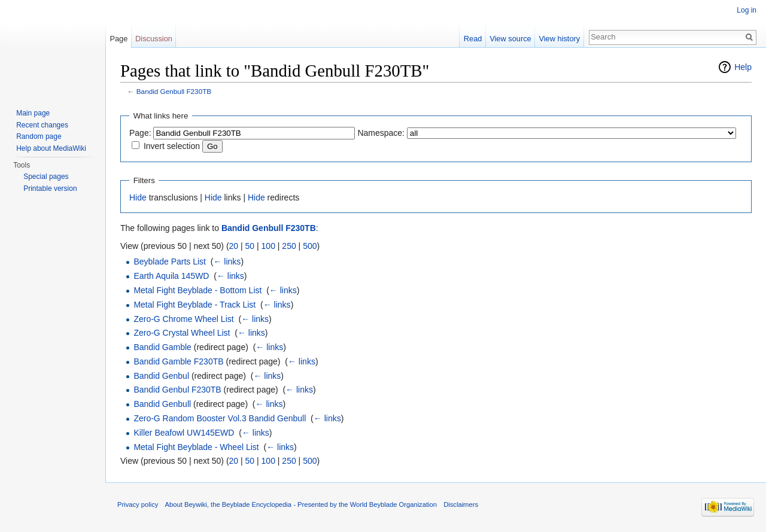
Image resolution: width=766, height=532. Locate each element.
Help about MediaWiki (51, 148)
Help (743, 67)
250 (289, 246)
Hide (138, 197)
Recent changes (42, 125)
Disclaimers (461, 504)
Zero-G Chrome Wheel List (183, 319)
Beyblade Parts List (170, 262)
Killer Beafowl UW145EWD (184, 433)
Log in (747, 10)
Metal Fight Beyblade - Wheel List (196, 447)
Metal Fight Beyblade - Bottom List (197, 290)
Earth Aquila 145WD (171, 276)
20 (234, 246)
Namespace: (381, 133)
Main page (33, 113)
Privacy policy (138, 504)
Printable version (50, 189)
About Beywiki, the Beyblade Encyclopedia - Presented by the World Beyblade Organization (301, 504)
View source (510, 39)
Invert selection (172, 146)
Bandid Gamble (162, 347)
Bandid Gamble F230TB (178, 361)
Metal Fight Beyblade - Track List (194, 305)
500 (310, 246)
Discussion (154, 39)
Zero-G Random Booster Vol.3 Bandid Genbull (220, 418)
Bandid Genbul (161, 376)
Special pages (46, 177)
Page (118, 39)
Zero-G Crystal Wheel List (182, 333)
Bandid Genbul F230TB (177, 390)
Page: (140, 133)
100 (268, 246)
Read (473, 39)
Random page (39, 136)
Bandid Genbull (162, 404)
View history (559, 39)
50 (250, 246)
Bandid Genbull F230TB (174, 91)
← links (227, 262)
